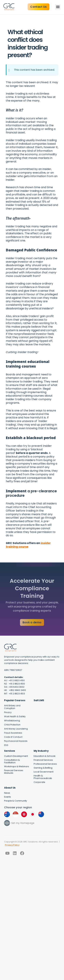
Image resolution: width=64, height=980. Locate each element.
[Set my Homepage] (7, 823)
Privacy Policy (12, 845)
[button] (58, 7)
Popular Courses (15, 700)
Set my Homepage (23, 823)
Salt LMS (39, 700)
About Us (10, 788)
